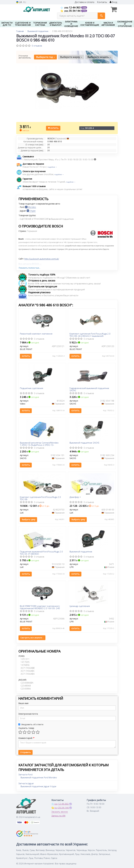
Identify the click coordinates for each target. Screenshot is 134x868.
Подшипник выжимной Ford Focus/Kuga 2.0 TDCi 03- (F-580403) (41, 553)
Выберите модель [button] (99, 57)
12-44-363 (71, 7)
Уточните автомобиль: (25, 57)
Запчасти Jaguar (26, 783)
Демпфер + (75, 497)
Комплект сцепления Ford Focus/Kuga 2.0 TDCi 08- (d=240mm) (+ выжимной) (90, 335)
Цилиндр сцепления (80, 606)
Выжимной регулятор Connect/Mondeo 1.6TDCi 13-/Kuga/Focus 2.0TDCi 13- (39, 444)
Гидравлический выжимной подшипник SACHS (89, 389)
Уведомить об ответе (31, 724)
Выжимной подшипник (81, 552)
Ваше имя (23, 703)
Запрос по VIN (58, 816)
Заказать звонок (60, 812)
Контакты (102, 2)
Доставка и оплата (84, 2)
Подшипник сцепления (32, 388)
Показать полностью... (29, 268)
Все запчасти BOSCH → (30, 264)
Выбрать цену (29, 519)
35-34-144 (71, 11)
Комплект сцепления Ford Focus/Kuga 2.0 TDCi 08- (40, 498)
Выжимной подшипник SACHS (84, 443)
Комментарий (26, 738)
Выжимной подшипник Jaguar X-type (38, 786)
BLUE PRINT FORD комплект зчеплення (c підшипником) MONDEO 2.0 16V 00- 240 (40, 607)
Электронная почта (28, 714)
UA (19, 2)
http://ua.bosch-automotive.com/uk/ (42, 259)
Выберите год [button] (45, 57)
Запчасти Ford (25, 774)
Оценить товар (26, 728)
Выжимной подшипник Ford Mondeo (39, 777)
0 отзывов (37, 46)
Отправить (25, 752)
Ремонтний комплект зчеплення (36, 334)
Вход (113, 2)
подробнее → (52, 167)
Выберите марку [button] (71, 57)
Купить (53, 128)
